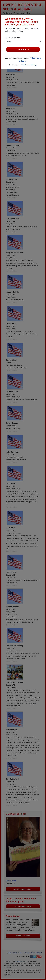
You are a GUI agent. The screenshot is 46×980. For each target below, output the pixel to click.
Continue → (23, 49)
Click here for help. (30, 65)
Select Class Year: (13, 37)
